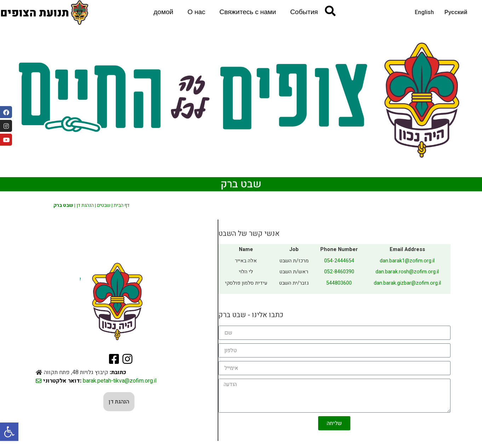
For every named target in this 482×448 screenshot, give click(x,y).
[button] (9, 432)
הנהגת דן (85, 205)
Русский (456, 12)
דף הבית (122, 205)
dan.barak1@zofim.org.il (407, 261)
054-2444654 (339, 261)
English (424, 12)
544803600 (339, 283)
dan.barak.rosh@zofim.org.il (407, 272)
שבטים (104, 205)
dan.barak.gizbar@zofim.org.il (407, 283)
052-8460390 (339, 272)
